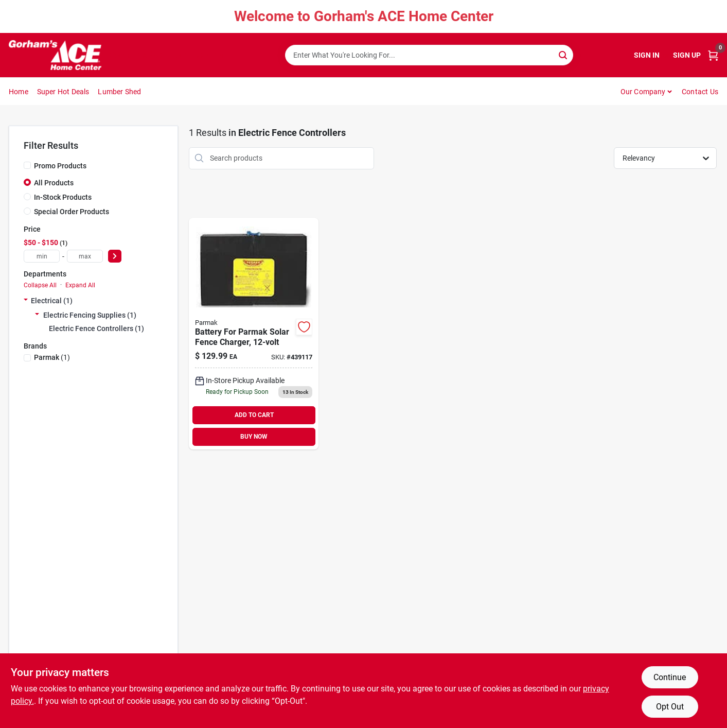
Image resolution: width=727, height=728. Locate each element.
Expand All (80, 285)
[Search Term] (429, 55)
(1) (52, 357)
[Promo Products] (27, 165)
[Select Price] (115, 256)
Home (19, 92)
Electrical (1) (52, 301)
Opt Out (670, 707)
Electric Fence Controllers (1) (96, 328)
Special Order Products (72, 212)
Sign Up (687, 55)
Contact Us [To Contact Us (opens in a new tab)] (700, 92)
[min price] (42, 256)
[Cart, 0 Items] (713, 55)
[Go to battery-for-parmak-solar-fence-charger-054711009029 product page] (254, 334)
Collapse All (40, 285)
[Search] (564, 54)
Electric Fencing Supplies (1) (90, 315)
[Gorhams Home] (55, 55)
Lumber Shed (119, 92)
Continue (670, 677)
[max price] (85, 256)
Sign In (647, 55)
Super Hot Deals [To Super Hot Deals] (63, 92)
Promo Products (60, 166)
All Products (54, 183)
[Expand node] (26, 301)
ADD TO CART (254, 415)
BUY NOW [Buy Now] (254, 437)
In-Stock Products (63, 197)
